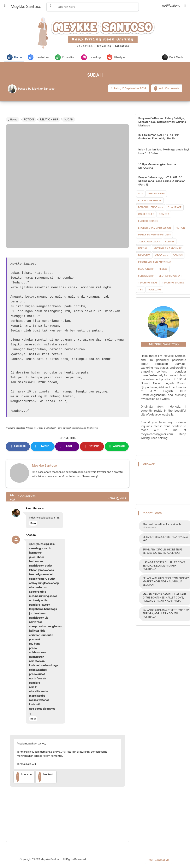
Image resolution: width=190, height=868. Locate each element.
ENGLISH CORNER (148, 221)
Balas (33, 523)
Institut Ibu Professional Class (154, 235)
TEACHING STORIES (173, 283)
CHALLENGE (175, 207)
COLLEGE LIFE (146, 214)
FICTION (180, 228)
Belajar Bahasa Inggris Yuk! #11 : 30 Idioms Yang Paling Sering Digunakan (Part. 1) (162, 181)
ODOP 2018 (162, 255)
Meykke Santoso (44, 466)
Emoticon (24, 777)
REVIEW (163, 269)
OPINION (178, 255)
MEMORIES (144, 255)
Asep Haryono (35, 509)
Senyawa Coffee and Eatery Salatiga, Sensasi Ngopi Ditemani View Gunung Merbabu (162, 122)
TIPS (140, 290)
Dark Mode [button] (173, 57)
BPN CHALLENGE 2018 (151, 207)
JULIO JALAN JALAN (149, 242)
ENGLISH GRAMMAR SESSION (154, 228)
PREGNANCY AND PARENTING (155, 262)
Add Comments (167, 89)
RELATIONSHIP (146, 269)
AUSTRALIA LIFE (156, 194)
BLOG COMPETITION (150, 201)
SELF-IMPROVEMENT (170, 276)
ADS (140, 194)
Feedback (46, 777)
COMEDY (164, 214)
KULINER (170, 242)
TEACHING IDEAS (148, 283)
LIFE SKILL (144, 249)
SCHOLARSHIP (146, 276)
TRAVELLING (154, 290)
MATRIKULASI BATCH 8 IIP (168, 249)
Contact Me (159, 861)
